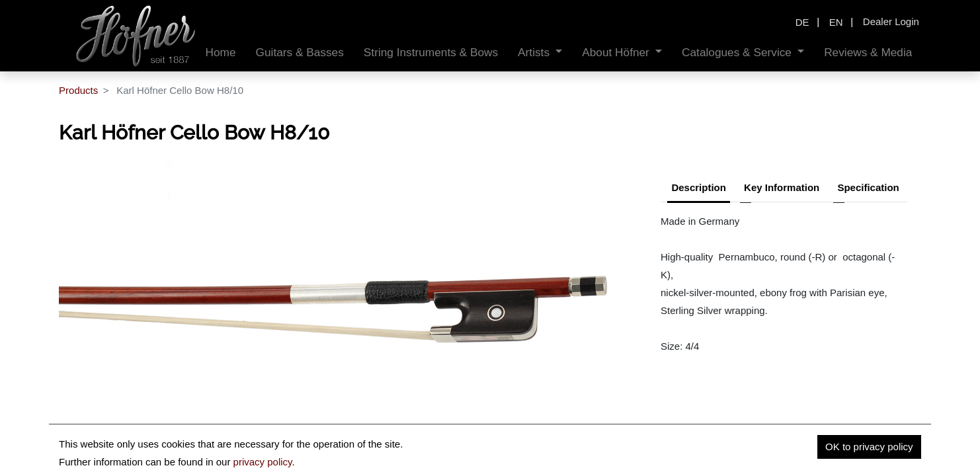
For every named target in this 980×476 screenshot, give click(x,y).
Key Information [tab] (782, 187)
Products (78, 90)
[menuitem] (221, 53)
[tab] (868, 189)
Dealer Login (891, 21)
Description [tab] (699, 187)
